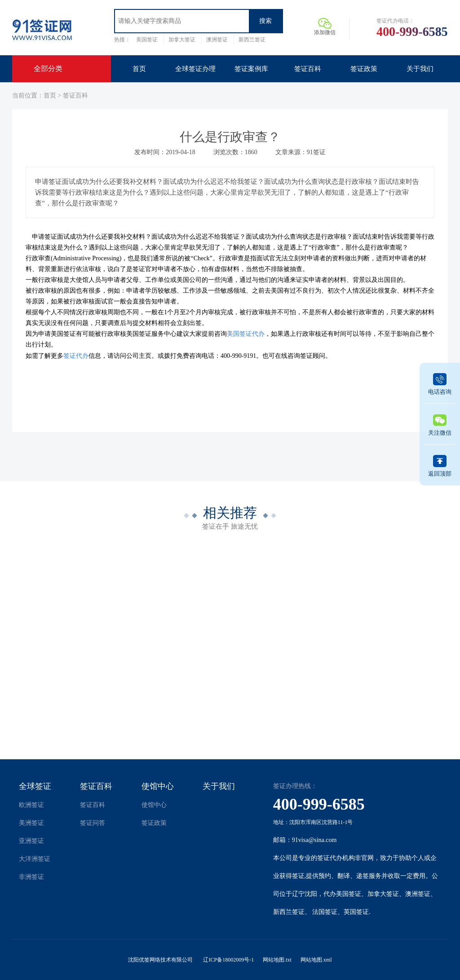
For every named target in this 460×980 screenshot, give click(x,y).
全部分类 (48, 69)
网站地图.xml (316, 960)
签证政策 (154, 823)
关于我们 (219, 786)
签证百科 (75, 96)
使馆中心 (158, 786)
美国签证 (147, 40)
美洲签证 (31, 823)
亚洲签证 (31, 841)
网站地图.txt (277, 960)
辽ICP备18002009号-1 (228, 960)
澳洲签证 (217, 40)
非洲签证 (31, 877)
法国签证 (325, 912)
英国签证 (356, 912)
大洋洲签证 (35, 859)
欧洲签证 (31, 805)
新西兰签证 (252, 40)
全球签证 (35, 786)
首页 (50, 96)
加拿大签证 (182, 40)
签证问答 (93, 823)
